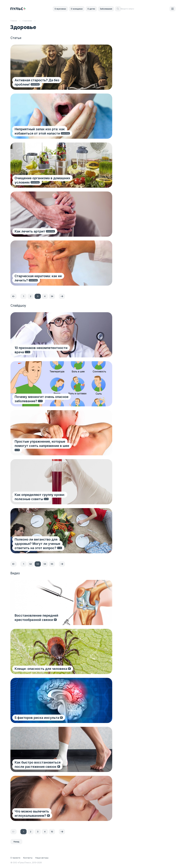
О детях (91, 9)
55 (52, 564)
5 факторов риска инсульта (37, 717)
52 (31, 564)
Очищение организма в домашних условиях (51, 178)
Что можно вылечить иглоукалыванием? (49, 815)
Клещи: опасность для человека (41, 669)
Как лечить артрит (30, 231)
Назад (16, 842)
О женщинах (77, 9)
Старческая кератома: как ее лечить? (46, 280)
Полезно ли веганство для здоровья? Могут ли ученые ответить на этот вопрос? (51, 546)
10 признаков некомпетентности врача (47, 352)
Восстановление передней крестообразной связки (51, 617)
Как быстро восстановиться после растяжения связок (43, 764)
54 (45, 564)
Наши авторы (42, 858)
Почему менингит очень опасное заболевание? (42, 399)
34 (52, 296)
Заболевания (106, 9)
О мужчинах (60, 9)
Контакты (28, 858)
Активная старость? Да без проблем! (46, 84)
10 (52, 832)
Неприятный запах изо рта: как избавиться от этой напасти (50, 131)
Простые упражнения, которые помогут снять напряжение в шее (48, 448)
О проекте (15, 858)
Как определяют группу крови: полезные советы (49, 497)
